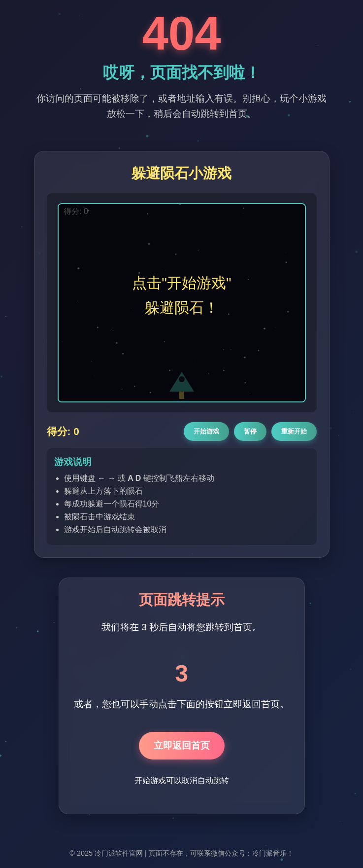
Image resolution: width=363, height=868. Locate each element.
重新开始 (294, 431)
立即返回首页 (182, 745)
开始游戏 (206, 431)
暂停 (250, 431)
